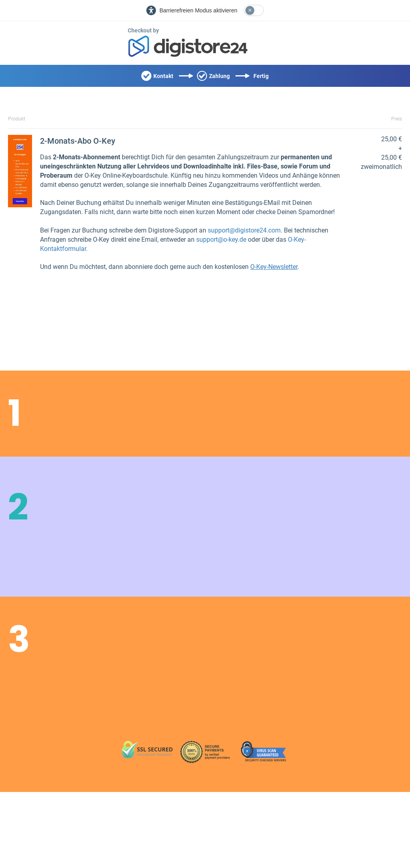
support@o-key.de (221, 240)
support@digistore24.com (244, 230)
